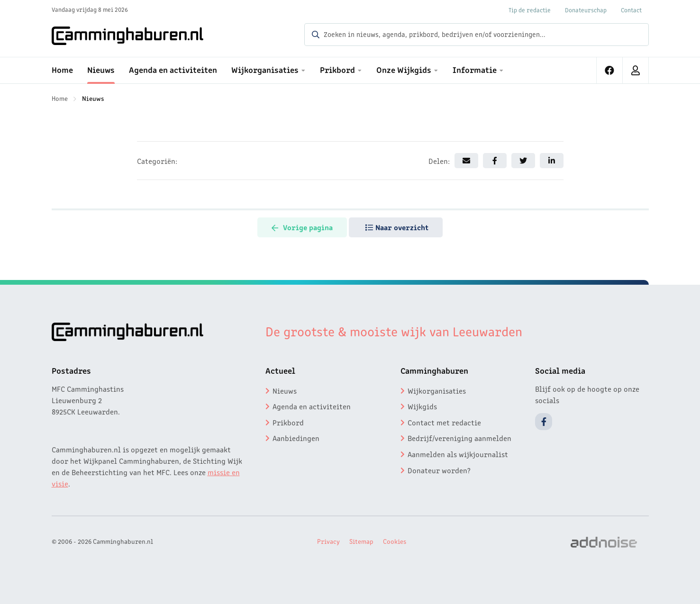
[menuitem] (610, 70)
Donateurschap (586, 10)
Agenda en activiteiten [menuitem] (173, 69)
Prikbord (288, 422)
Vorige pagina (302, 227)
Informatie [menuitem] (475, 69)
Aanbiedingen (296, 438)
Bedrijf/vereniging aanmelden (459, 438)
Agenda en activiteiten (312, 406)
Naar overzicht (397, 227)
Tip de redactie (530, 10)
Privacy (328, 541)
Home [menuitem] (62, 69)
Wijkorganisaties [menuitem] (265, 69)
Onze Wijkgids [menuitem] (404, 69)
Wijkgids (422, 406)
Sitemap (361, 541)
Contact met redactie (444, 422)
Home (60, 98)
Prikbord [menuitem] (337, 69)
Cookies (395, 541)
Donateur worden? (439, 470)
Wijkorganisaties (437, 390)
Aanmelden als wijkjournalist (458, 454)
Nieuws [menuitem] (101, 69)
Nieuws (93, 98)
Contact (631, 10)
